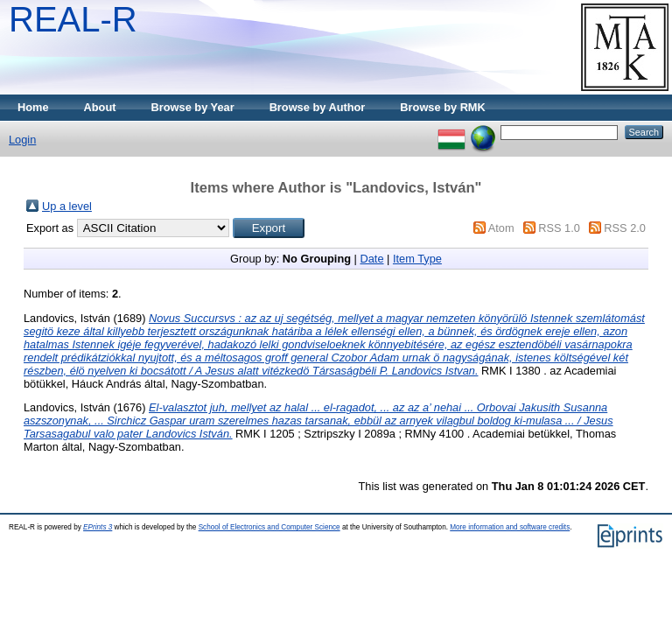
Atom (501, 228)
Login (22, 140)
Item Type (417, 259)
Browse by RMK (442, 107)
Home (33, 107)
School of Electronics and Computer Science (269, 527)
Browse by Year (193, 107)
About (100, 107)
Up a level (67, 206)
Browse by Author (318, 107)
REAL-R (73, 19)
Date (371, 259)
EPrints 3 (98, 527)
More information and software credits (510, 527)
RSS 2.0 (625, 228)
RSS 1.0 (559, 228)
